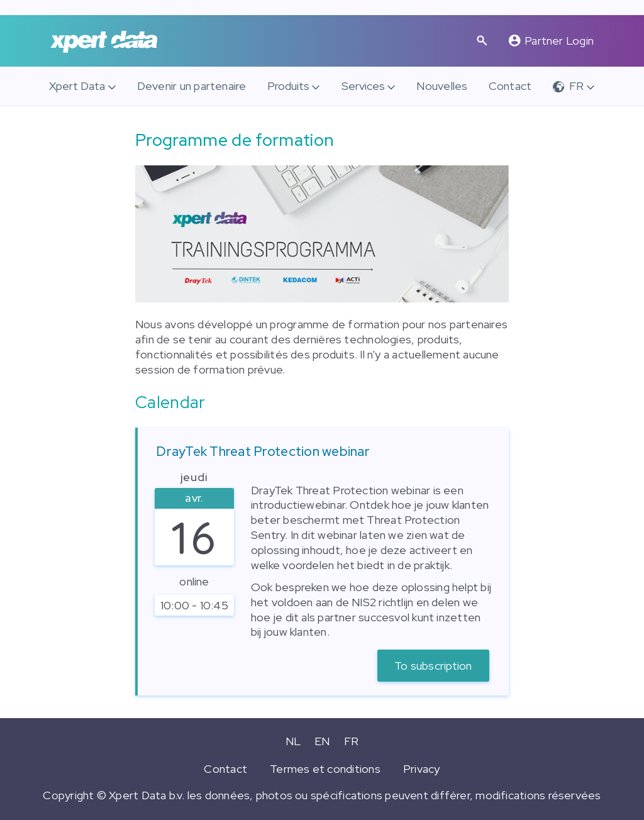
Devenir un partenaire (192, 86)
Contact (510, 86)
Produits (288, 86)
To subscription (433, 666)
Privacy (422, 769)
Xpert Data (77, 86)
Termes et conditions (325, 769)
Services (363, 86)
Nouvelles (442, 86)
